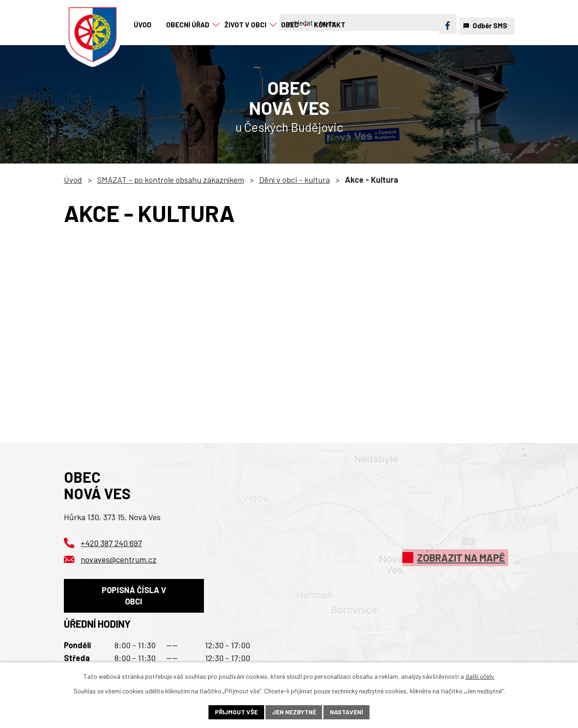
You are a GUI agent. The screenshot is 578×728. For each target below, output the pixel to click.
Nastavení (348, 712)
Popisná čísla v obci (134, 597)
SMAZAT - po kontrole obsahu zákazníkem (171, 180)
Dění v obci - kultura (294, 180)
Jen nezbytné (294, 712)
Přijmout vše (235, 712)
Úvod (73, 180)
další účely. (480, 676)
